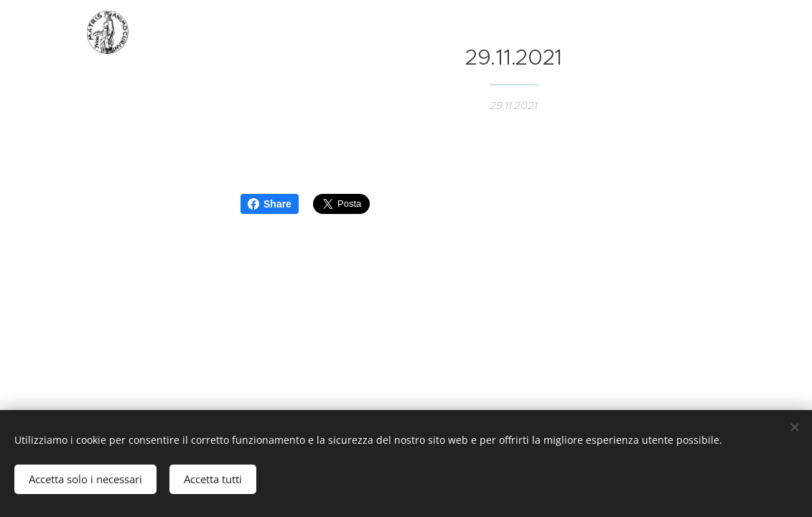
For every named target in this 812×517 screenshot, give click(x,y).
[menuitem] (108, 178)
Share (270, 204)
